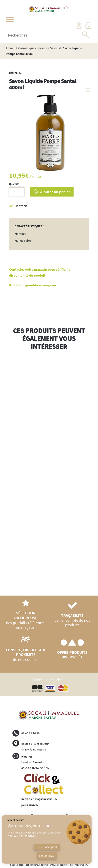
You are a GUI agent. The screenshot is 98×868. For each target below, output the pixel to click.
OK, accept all (47, 847)
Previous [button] (9, 470)
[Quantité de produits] (17, 192)
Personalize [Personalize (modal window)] (47, 856)
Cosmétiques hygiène (33, 48)
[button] (87, 89)
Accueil (11, 48)
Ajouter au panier (55, 192)
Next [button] (89, 475)
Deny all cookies (15, 820)
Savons (55, 48)
